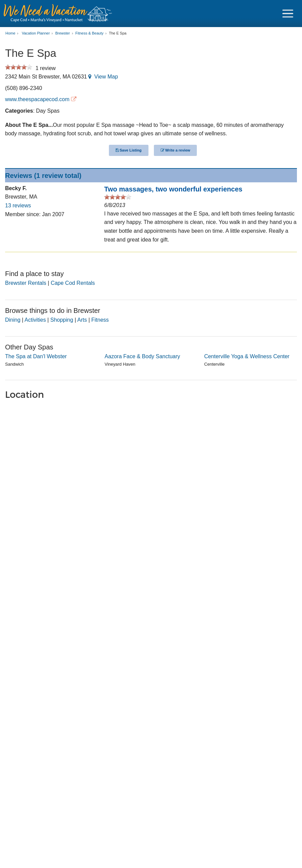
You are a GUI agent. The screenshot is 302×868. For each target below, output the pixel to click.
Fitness (100, 320)
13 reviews (18, 205)
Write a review (176, 150)
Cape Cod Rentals (73, 283)
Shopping (62, 320)
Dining (13, 320)
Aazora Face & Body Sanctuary (142, 356)
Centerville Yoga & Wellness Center (247, 356)
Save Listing (129, 150)
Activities (35, 320)
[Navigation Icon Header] (288, 14)
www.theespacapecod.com (37, 99)
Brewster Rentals (26, 283)
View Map (106, 77)
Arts (82, 320)
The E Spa (118, 33)
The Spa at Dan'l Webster (36, 356)
